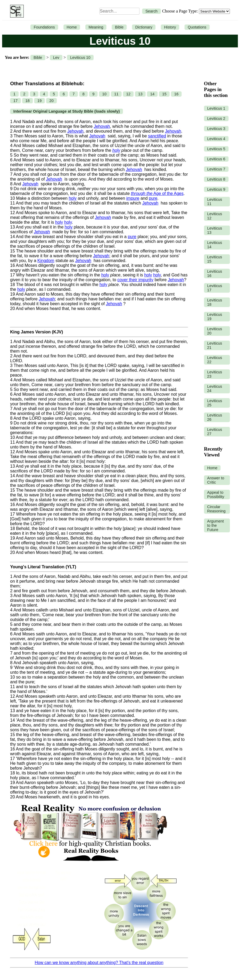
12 (128, 94)
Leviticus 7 (216, 169)
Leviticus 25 (215, 403)
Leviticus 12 (215, 216)
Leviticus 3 (216, 129)
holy (116, 150)
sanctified (157, 136)
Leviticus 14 (215, 245)
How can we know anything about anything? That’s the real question (99, 963)
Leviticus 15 (215, 259)
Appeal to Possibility (216, 495)
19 (39, 101)
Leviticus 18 (215, 302)
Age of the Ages (157, 193)
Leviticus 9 (216, 189)
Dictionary (144, 27)
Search (151, 11)
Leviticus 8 (216, 179)
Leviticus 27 (215, 432)
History (170, 27)
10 (104, 94)
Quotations (197, 27)
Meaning (96, 27)
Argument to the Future (215, 525)
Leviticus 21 (215, 345)
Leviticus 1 (216, 108)
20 (51, 101)
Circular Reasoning (216, 509)
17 (15, 101)
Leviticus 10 (80, 58)
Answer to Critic (216, 480)
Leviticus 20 (215, 331)
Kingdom (46, 261)
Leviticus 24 (215, 389)
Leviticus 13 (215, 230)
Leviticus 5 (216, 149)
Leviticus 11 (215, 202)
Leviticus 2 (216, 119)
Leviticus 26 (215, 417)
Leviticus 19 (215, 317)
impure (133, 198)
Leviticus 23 (215, 374)
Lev (56, 58)
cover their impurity (135, 280)
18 (27, 101)
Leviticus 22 (215, 360)
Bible (119, 27)
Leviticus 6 (216, 159)
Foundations (44, 27)
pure (153, 198)
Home (72, 27)
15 (164, 94)
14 (152, 94)
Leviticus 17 (215, 288)
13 (140, 94)
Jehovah (102, 126)
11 (116, 94)
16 (176, 94)
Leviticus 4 (216, 139)
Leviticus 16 (215, 273)
